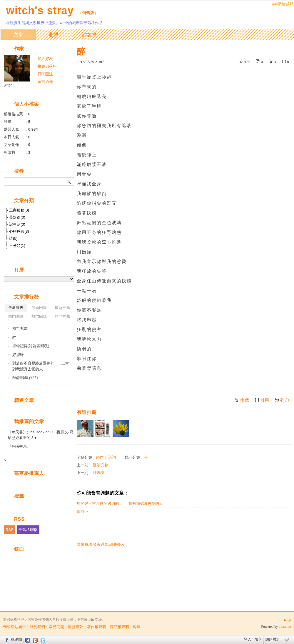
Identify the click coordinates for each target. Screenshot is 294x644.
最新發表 (16, 308)
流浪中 (82, 512)
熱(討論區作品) (25, 378)
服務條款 (76, 627)
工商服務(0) (19, 210)
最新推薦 (62, 308)
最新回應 (39, 308)
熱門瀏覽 (16, 316)
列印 (285, 400)
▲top (287, 620)
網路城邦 (273, 639)
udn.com (285, 627)
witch (8, 85)
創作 (100, 457)
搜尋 (69, 182)
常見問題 (56, 627)
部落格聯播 (28, 530)
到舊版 (88, 13)
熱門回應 (39, 316)
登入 (248, 639)
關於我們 (37, 627)
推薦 (245, 400)
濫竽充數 (101, 465)
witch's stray (40, 10)
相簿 (54, 35)
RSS (10, 530)
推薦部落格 (47, 66)
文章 (18, 35)
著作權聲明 (97, 627)
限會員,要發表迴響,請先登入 (101, 544)
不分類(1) (17, 246)
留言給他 (45, 82)
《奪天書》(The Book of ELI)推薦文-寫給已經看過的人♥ (40, 435)
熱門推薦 (62, 316)
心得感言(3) (19, 231)
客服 (137, 627)
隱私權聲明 (120, 627)
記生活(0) (17, 224)
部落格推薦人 (29, 473)
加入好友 (45, 59)
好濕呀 (99, 473)
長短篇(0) (17, 217)
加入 (258, 639)
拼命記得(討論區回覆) (31, 346)
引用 (265, 400)
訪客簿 (89, 35)
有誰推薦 (87, 412)
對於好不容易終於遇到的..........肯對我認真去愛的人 (120, 504)
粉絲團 (16, 639)
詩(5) (13, 238)
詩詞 (112, 457)
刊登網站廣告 (14, 627)
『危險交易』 (19, 446)
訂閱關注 (45, 74)
